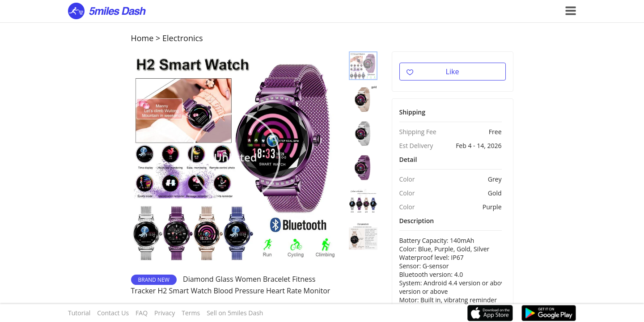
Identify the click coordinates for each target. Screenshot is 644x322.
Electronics (183, 38)
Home (142, 38)
